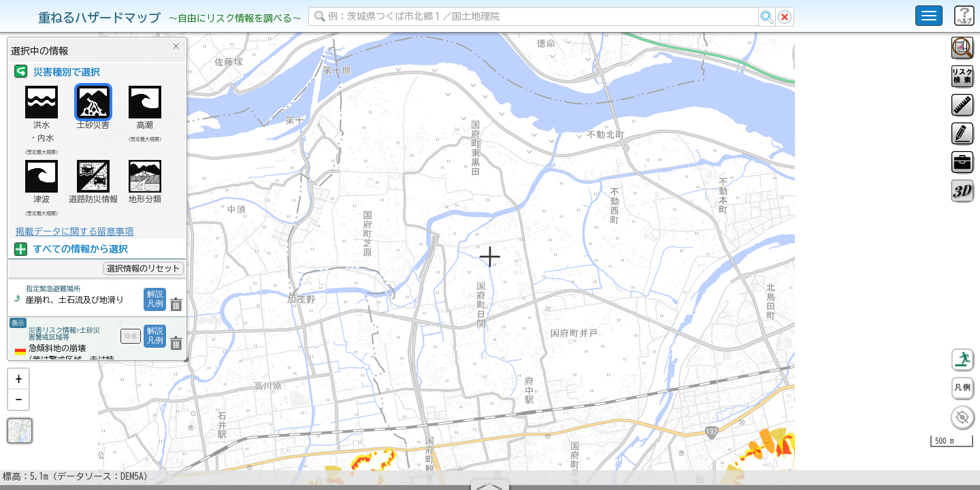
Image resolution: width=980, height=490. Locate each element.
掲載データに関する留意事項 (75, 231)
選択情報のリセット (144, 268)
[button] (18, 414)
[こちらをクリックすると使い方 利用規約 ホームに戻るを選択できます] (929, 16)
